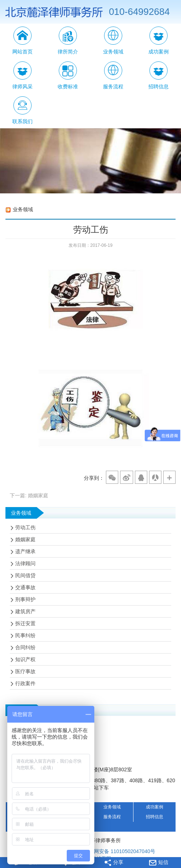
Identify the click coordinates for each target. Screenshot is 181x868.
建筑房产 (25, 611)
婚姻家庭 (25, 539)
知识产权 (25, 659)
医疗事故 (25, 671)
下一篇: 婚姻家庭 (29, 495)
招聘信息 (155, 817)
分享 (114, 863)
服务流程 (112, 817)
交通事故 (25, 587)
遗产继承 (25, 551)
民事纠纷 (25, 635)
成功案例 (155, 807)
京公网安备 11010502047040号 (116, 852)
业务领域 (112, 807)
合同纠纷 (25, 647)
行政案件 (25, 683)
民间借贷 (25, 575)
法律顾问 (25, 563)
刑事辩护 (25, 599)
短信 (159, 862)
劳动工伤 (25, 527)
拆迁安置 (25, 623)
